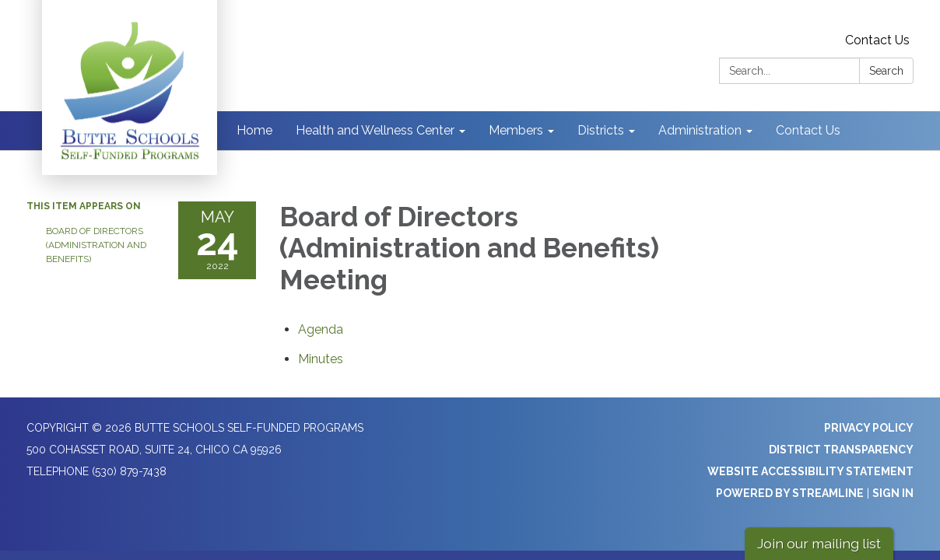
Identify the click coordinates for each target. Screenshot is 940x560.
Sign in (893, 493)
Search (886, 71)
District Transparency (841, 450)
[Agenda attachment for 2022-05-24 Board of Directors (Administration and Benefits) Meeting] (321, 329)
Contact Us (877, 40)
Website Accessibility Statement (810, 471)
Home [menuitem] (254, 130)
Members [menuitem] (516, 130)
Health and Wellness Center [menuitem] (375, 130)
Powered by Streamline (790, 493)
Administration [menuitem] (700, 130)
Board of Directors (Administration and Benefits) (96, 245)
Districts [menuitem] (601, 130)
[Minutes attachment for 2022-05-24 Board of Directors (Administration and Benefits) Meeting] (321, 359)
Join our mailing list (819, 543)
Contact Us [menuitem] (808, 130)
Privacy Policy (869, 428)
